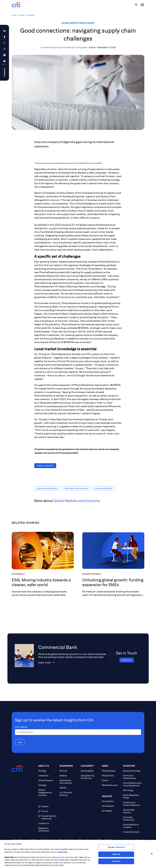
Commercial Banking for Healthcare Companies (63, 47)
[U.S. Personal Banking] (69, 794)
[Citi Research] (111, 806)
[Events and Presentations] (133, 777)
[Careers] (48, 806)
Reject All (116, 854)
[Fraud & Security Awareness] (48, 817)
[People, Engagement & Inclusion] (48, 792)
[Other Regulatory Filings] (133, 796)
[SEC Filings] (133, 790)
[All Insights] (111, 811)
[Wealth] (69, 788)
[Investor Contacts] (133, 832)
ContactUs (4, 72)
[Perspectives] (111, 776)
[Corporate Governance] (133, 818)
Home (14, 15)
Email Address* (21, 727)
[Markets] (69, 776)
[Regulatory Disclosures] (48, 829)
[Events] (111, 780)
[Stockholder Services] (133, 811)
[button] (4, 49)
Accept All (116, 861)
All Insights (31, 15)
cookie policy (62, 852)
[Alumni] (48, 811)
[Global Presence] (48, 780)
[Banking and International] (69, 782)
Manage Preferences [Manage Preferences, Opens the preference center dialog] (116, 847)
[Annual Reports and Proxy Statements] (133, 784)
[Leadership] (48, 776)
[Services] (69, 771)
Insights (21, 15)
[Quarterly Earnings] (133, 771)
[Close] (152, 854)
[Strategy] (48, 771)
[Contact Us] (48, 823)
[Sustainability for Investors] (133, 826)
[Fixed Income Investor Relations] (133, 804)
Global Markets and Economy (78, 23)
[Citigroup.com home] (18, 769)
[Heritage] (48, 785)
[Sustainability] (90, 771)
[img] (136, 5)
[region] (78, 854)
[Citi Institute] (111, 801)
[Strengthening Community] (90, 777)
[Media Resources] (111, 785)
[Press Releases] (111, 771)
